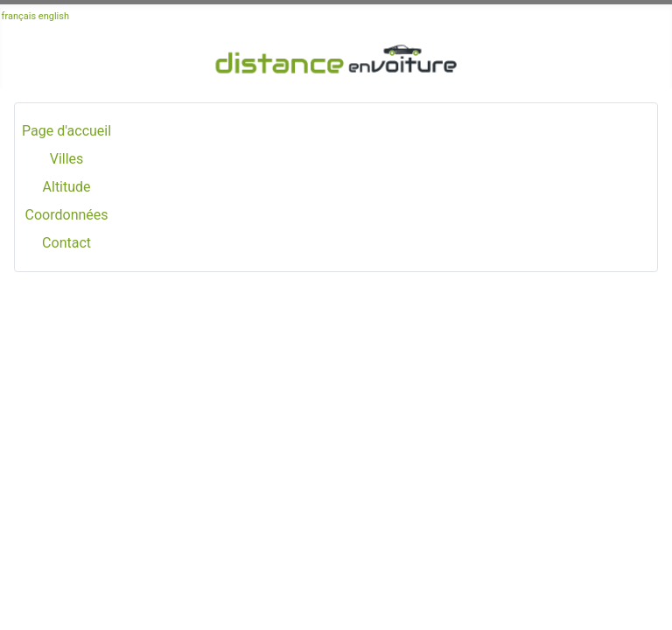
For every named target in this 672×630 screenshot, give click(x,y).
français (19, 16)
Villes (67, 159)
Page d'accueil (66, 131)
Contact (66, 243)
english (54, 16)
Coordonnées (67, 215)
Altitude (67, 187)
